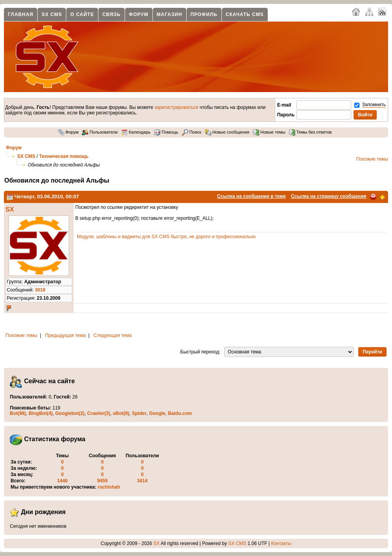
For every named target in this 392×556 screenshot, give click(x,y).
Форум (139, 14)
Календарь (136, 132)
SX (10, 209)
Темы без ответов (310, 132)
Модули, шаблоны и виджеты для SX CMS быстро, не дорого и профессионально (166, 237)
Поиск (192, 132)
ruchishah (109, 487)
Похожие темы (372, 159)
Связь (112, 14)
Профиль (204, 14)
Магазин (170, 14)
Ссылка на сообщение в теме (251, 196)
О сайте (82, 14)
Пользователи (100, 132)
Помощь (166, 132)
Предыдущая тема (65, 335)
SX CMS (52, 14)
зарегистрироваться (176, 107)
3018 (40, 290)
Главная (21, 14)
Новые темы (269, 132)
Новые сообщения (227, 132)
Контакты (281, 543)
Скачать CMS (245, 14)
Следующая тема (113, 335)
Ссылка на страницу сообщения (328, 196)
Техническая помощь (64, 156)
